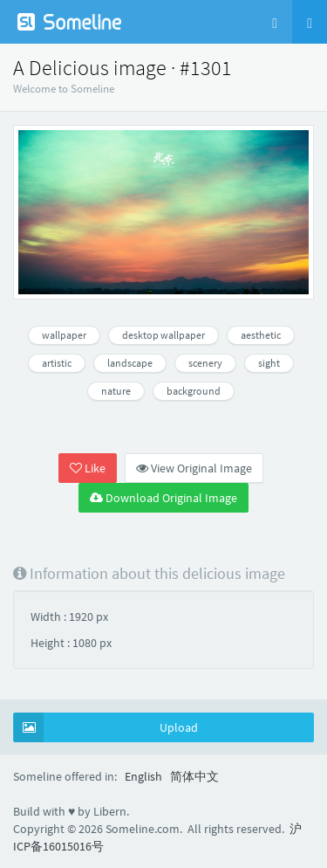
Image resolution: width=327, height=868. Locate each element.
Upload (106, 727)
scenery (205, 363)
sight (269, 363)
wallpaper (64, 335)
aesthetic (261, 335)
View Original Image (194, 468)
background (194, 391)
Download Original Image (163, 498)
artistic (57, 363)
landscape (130, 363)
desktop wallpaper (163, 335)
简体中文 (194, 776)
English (143, 776)
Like (88, 468)
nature (116, 391)
